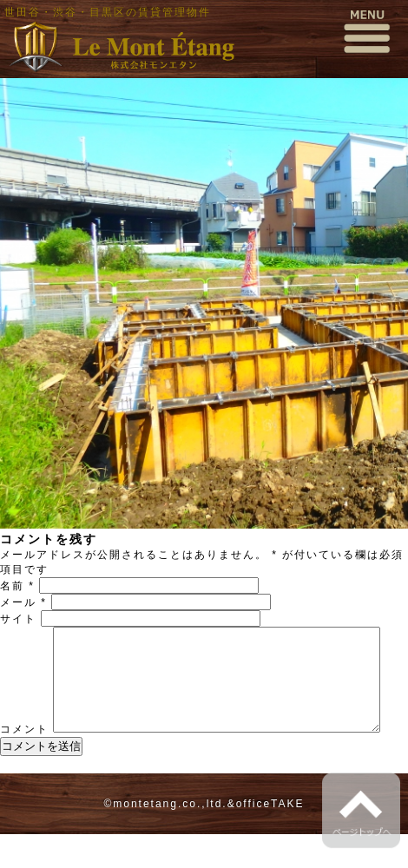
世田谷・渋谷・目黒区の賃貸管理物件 (108, 12)
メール (23, 602)
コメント (24, 634)
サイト (18, 619)
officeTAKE (270, 838)
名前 (17, 586)
